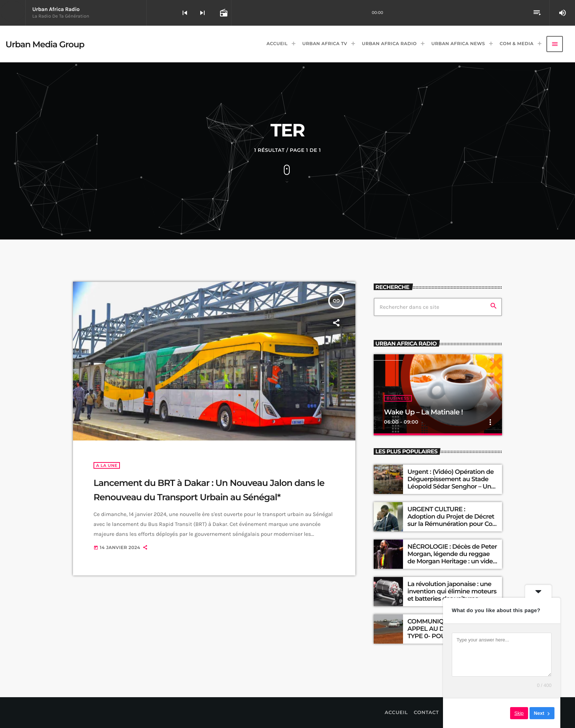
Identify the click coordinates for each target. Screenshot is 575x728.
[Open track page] (223, 13)
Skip (519, 713)
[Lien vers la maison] (45, 44)
